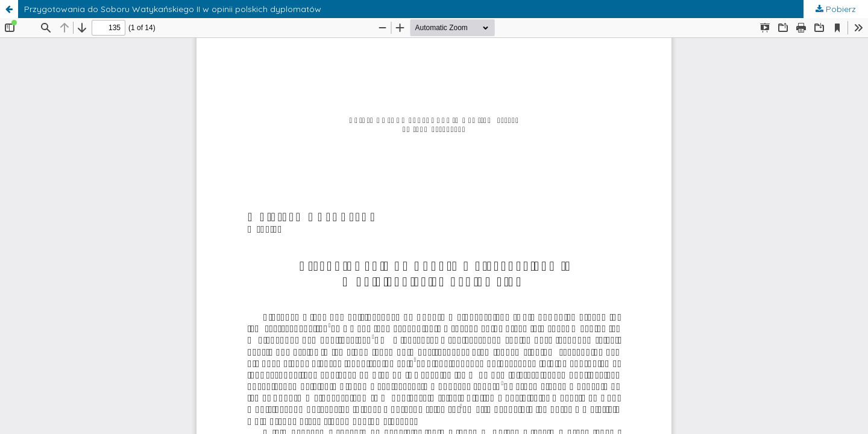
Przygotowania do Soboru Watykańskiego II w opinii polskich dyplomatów (173, 9)
